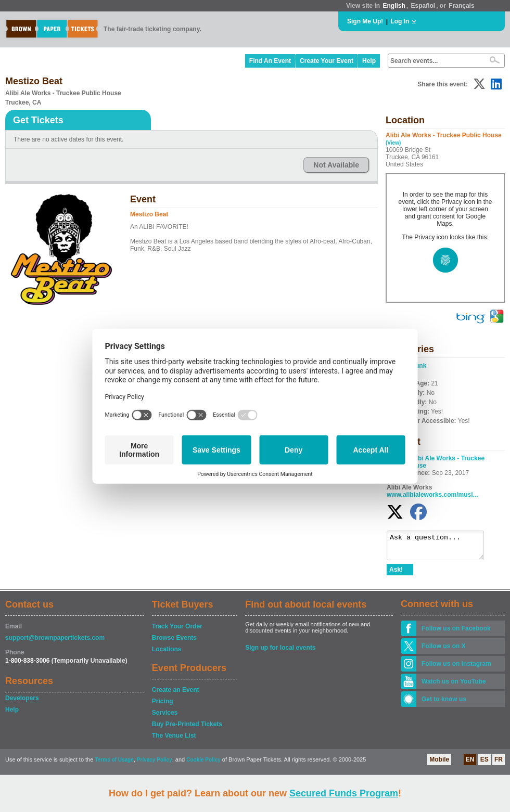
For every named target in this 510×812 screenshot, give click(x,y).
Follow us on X (444, 651)
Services (165, 717)
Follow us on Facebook (456, 633)
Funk (419, 366)
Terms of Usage (114, 764)
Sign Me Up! (365, 21)
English (394, 6)
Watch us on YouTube (454, 686)
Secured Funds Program (344, 793)
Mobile (439, 764)
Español (423, 6)
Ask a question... (441, 548)
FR (499, 764)
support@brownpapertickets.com (55, 642)
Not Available (336, 165)
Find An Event (270, 61)
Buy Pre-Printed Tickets (187, 729)
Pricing (163, 706)
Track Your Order (177, 631)
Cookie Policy (203, 764)
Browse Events (174, 642)
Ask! (396, 574)
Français (461, 6)
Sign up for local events (280, 652)
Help (369, 61)
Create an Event (176, 694)
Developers (22, 703)
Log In (400, 21)
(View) (393, 143)
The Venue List (174, 740)
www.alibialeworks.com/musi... (432, 495)
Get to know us (444, 704)
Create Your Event (327, 61)
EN (470, 764)
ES (484, 764)
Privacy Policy (155, 764)
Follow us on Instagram (456, 668)
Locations (167, 654)
